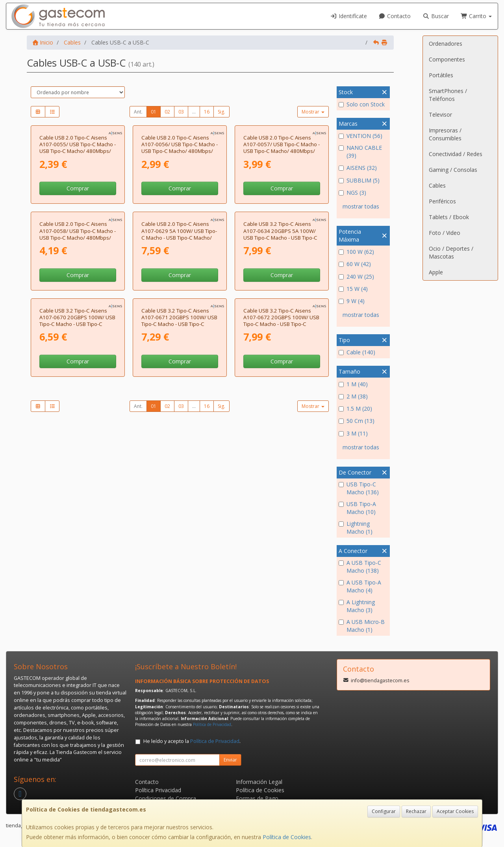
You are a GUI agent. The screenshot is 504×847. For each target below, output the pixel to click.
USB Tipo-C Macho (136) (359, 488)
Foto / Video (445, 233)
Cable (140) (357, 352)
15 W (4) (353, 289)
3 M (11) (353, 433)
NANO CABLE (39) (360, 152)
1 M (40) (353, 384)
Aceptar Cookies (455, 811)
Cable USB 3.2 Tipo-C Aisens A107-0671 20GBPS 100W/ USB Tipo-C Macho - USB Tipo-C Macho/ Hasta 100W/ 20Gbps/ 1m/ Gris (179, 541)
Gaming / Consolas (453, 170)
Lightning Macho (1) (356, 528)
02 (167, 112)
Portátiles (441, 75)
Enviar (230, 760)
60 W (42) (355, 264)
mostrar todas (361, 206)
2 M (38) (353, 396)
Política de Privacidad (212, 724)
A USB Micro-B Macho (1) (362, 626)
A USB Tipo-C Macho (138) (360, 567)
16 (207, 112)
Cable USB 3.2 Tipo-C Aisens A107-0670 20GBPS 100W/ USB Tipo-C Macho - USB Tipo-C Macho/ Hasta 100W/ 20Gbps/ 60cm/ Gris (77, 541)
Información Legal (259, 782)
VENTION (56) (360, 136)
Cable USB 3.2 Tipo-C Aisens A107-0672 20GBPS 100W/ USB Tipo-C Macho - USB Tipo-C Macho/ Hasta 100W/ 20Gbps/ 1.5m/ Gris (281, 541)
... (194, 112)
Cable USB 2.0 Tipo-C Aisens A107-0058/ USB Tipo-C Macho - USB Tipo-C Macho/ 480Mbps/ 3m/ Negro (78, 378)
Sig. (221, 112)
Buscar (436, 16)
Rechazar (416, 811)
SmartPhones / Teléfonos (448, 95)
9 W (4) (352, 301)
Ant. (138, 112)
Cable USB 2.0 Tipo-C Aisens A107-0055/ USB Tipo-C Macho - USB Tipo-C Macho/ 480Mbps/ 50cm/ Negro (78, 220)
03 (181, 112)
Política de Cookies (287, 837)
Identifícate (348, 16)
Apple (436, 272)
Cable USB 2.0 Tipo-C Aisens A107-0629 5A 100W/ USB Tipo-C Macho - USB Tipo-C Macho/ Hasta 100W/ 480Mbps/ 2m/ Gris (179, 382)
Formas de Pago (257, 798)
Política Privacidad (158, 790)
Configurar (384, 811)
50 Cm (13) (357, 421)
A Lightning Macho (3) (357, 606)
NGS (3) (352, 193)
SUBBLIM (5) (359, 180)
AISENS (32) (358, 168)
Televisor (440, 114)
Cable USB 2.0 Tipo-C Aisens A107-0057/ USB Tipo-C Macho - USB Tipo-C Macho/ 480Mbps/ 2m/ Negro (282, 220)
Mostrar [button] (313, 112)
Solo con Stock (362, 104)
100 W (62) (356, 252)
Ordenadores (446, 44)
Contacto (395, 16)
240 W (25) (356, 276)
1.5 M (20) (355, 409)
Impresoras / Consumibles (445, 134)
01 (154, 112)
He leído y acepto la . (192, 741)
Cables (437, 185)
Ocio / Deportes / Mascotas (451, 252)
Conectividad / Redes (456, 154)
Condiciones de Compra (166, 798)
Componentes (447, 59)
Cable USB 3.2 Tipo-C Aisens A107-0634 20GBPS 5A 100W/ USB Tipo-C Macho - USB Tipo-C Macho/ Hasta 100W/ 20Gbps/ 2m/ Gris (280, 382)
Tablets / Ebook (449, 217)
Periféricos (442, 201)
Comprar (78, 260)
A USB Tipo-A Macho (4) (360, 586)
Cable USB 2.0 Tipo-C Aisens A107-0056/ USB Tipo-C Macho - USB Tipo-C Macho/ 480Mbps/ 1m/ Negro (180, 220)
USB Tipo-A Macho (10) (357, 508)
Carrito (476, 16)
